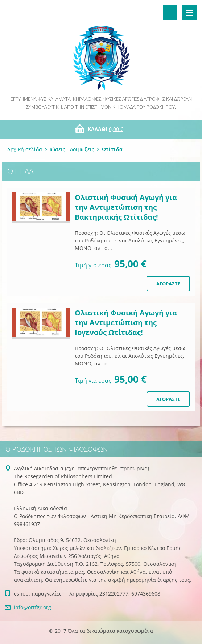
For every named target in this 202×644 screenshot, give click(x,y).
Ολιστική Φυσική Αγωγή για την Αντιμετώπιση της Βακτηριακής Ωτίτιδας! (126, 207)
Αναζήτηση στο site (170, 13)
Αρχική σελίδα (25, 149)
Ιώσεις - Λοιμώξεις (72, 149)
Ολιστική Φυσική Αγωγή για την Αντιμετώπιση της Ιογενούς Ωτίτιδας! (126, 323)
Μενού (189, 13)
